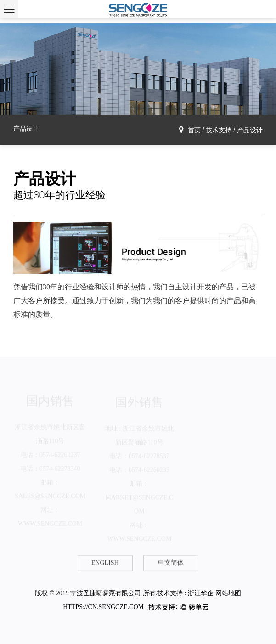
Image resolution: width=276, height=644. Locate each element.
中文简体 (171, 563)
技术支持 (219, 130)
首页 (194, 130)
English (105, 563)
